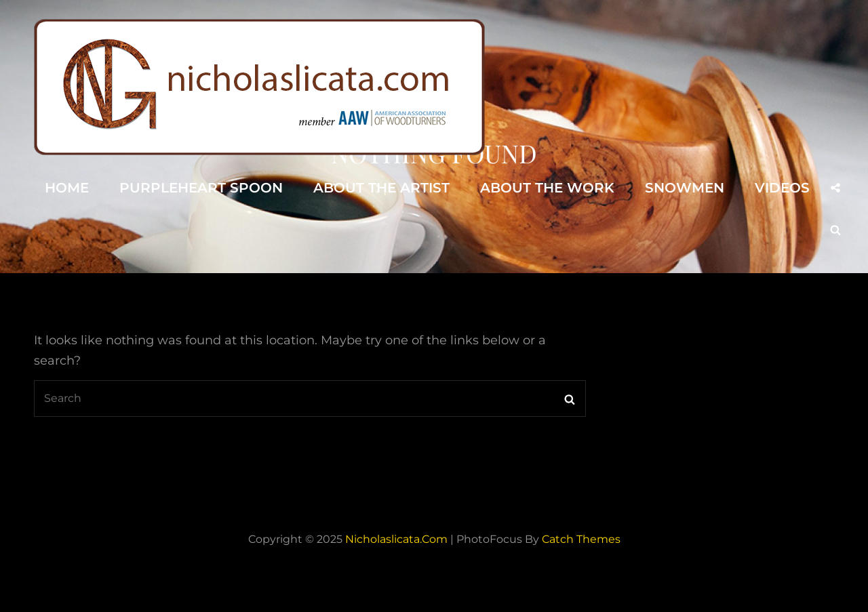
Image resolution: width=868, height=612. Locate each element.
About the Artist (381, 188)
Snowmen (685, 188)
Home (67, 188)
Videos (782, 188)
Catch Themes (581, 539)
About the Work (547, 188)
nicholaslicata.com (396, 539)
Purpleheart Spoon (201, 188)
